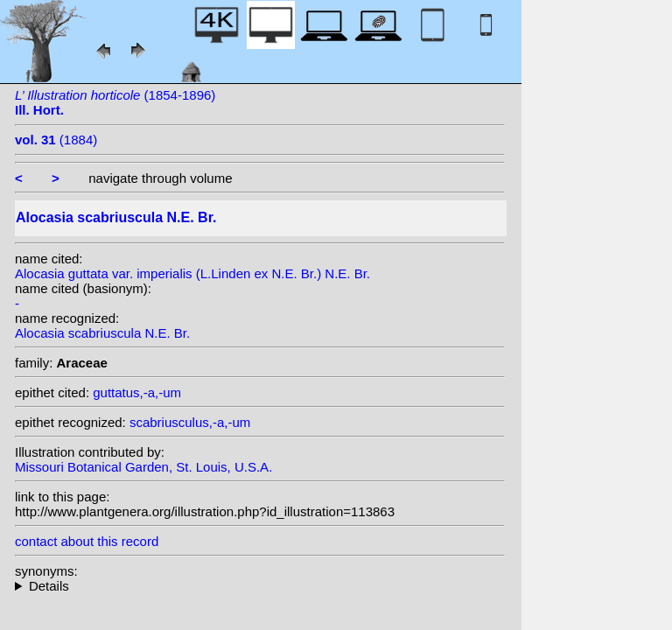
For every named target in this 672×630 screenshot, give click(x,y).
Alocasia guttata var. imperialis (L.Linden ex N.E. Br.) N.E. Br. (192, 273)
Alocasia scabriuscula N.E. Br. (102, 333)
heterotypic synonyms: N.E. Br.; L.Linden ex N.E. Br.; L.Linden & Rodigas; (260, 586)
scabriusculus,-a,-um (190, 422)
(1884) (56, 140)
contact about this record (87, 541)
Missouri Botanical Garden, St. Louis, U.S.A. (143, 467)
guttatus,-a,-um (137, 392)
